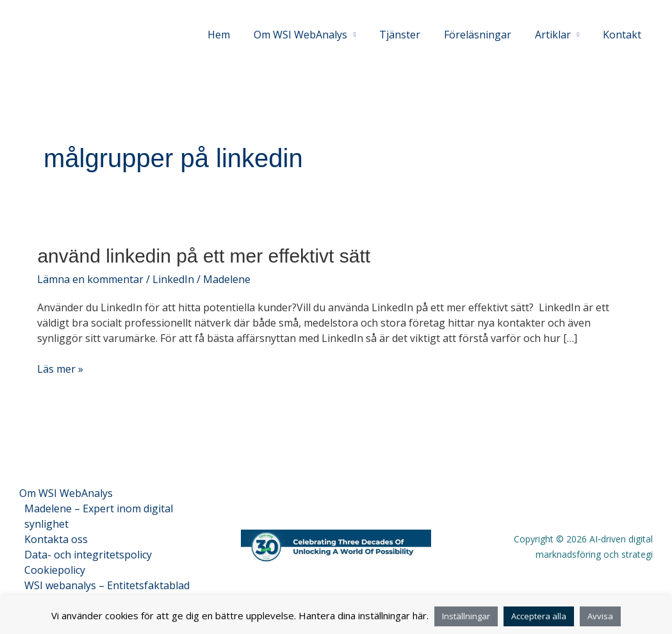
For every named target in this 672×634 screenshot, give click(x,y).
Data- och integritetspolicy (88, 555)
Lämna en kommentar (90, 279)
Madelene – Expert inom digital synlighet (99, 516)
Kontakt (623, 35)
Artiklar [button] (557, 35)
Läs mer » (60, 369)
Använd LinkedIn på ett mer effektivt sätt (204, 256)
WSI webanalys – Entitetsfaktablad (107, 585)
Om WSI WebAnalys (66, 493)
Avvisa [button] (600, 616)
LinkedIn (173, 279)
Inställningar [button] (466, 616)
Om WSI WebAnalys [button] (314, 35)
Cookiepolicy (55, 570)
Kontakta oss (56, 539)
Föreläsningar (485, 35)
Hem (235, 35)
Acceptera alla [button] (539, 616)
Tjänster (410, 35)
